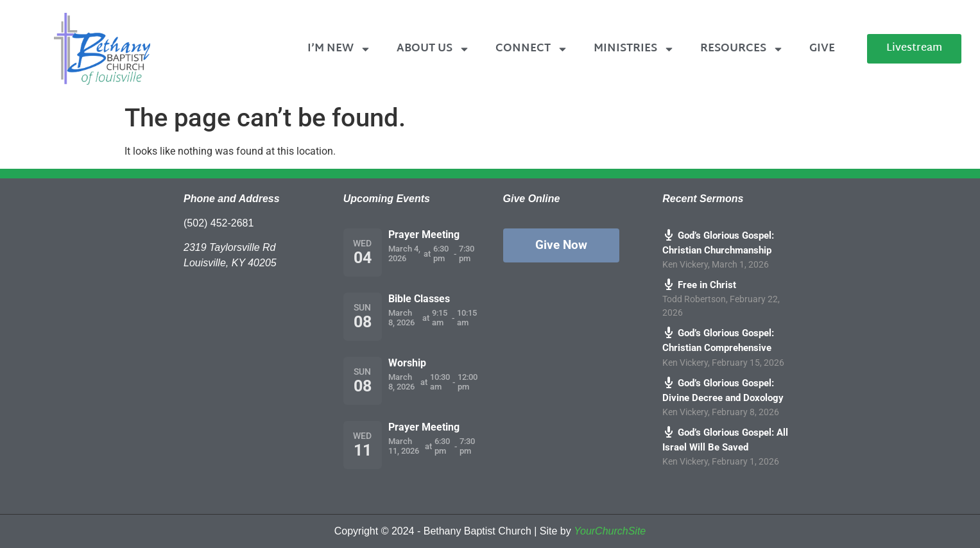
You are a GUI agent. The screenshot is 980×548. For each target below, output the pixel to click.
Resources (742, 49)
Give (822, 48)
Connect (532, 49)
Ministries (634, 49)
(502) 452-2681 (219, 223)
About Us (433, 49)
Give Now (561, 245)
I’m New (339, 49)
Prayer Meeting (424, 235)
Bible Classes (419, 299)
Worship (407, 363)
